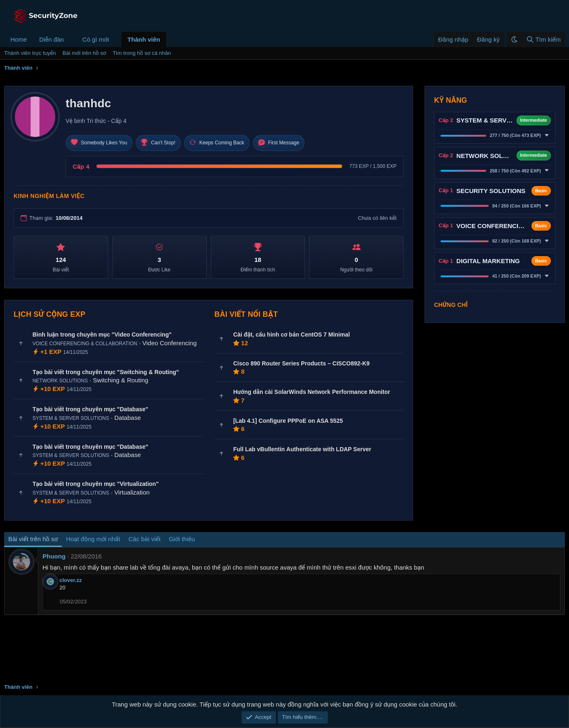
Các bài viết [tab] (144, 539)
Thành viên (144, 39)
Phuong (54, 556)
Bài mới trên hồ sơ (84, 53)
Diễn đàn (52, 39)
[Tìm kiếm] (543, 39)
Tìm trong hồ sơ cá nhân (142, 53)
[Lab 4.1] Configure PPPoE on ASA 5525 (288, 421)
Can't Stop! (158, 143)
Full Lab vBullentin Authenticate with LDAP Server (302, 449)
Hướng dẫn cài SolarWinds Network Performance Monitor (312, 392)
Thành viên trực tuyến (30, 53)
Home (19, 39)
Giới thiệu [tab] (182, 539)
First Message (279, 143)
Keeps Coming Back (217, 143)
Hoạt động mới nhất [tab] (93, 539)
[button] (71, 39)
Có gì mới (96, 39)
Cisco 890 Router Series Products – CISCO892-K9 (301, 363)
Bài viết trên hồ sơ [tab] (33, 539)
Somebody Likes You (99, 143)
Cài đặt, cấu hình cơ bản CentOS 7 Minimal (292, 335)
